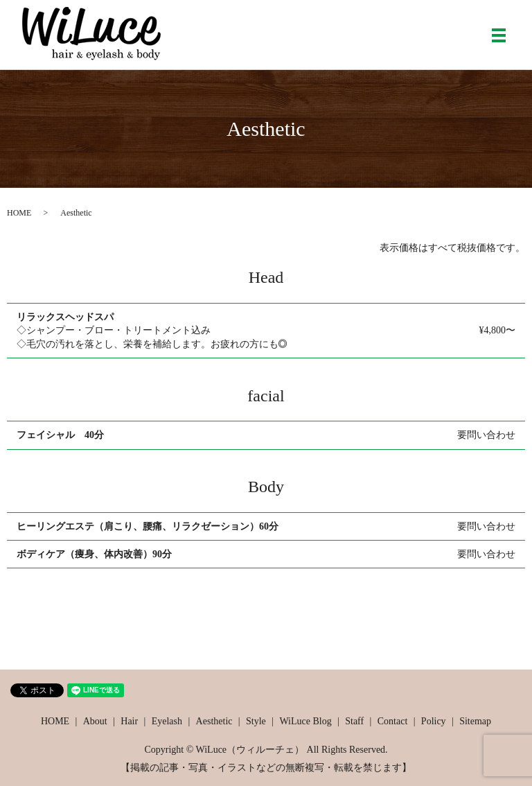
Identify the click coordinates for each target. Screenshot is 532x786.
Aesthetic (214, 721)
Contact (393, 721)
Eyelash (167, 721)
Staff (354, 721)
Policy (434, 721)
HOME (19, 213)
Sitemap (475, 721)
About (95, 721)
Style (256, 721)
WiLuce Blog (305, 721)
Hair (129, 721)
